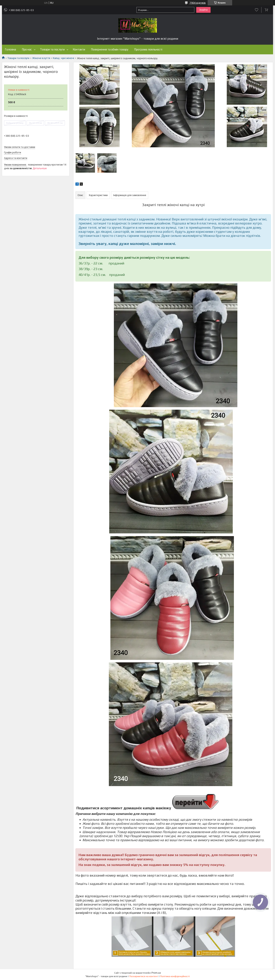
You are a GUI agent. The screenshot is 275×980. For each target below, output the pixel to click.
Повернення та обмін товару (110, 49)
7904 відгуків (198, 3)
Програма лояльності (148, 49)
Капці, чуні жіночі (63, 58)
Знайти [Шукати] (203, 10)
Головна (10, 49)
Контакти (79, 49)
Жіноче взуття (41, 58)
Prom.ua (156, 973)
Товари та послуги (52, 49)
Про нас (27, 49)
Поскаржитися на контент (144, 976)
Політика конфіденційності (175, 976)
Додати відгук (257, 10)
